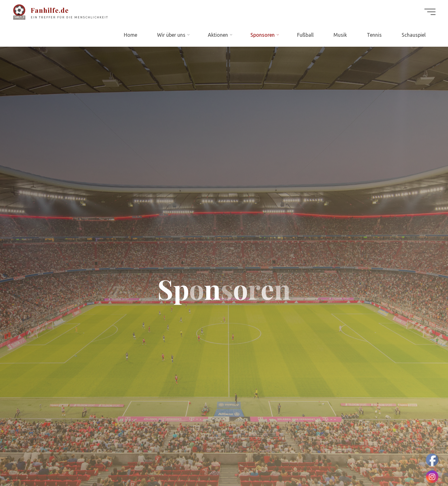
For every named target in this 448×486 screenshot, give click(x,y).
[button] (10, 9)
